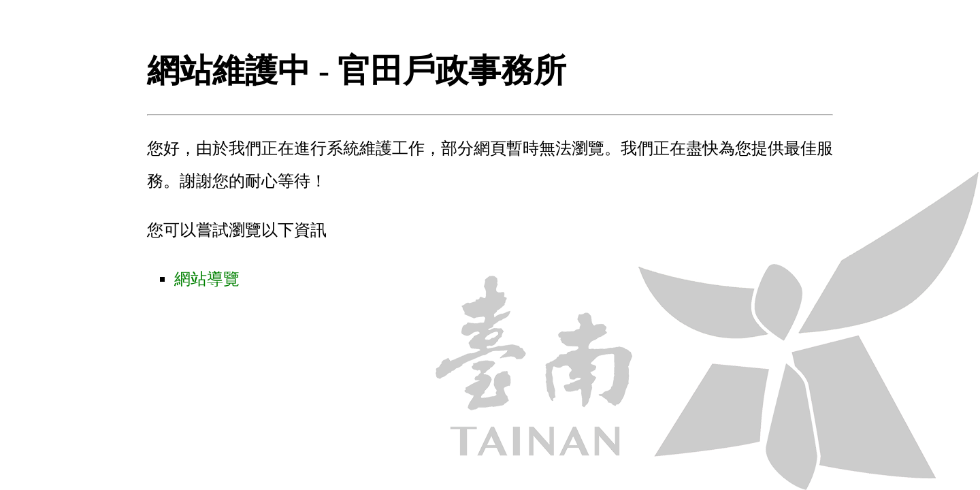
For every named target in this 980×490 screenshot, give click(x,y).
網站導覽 (207, 279)
